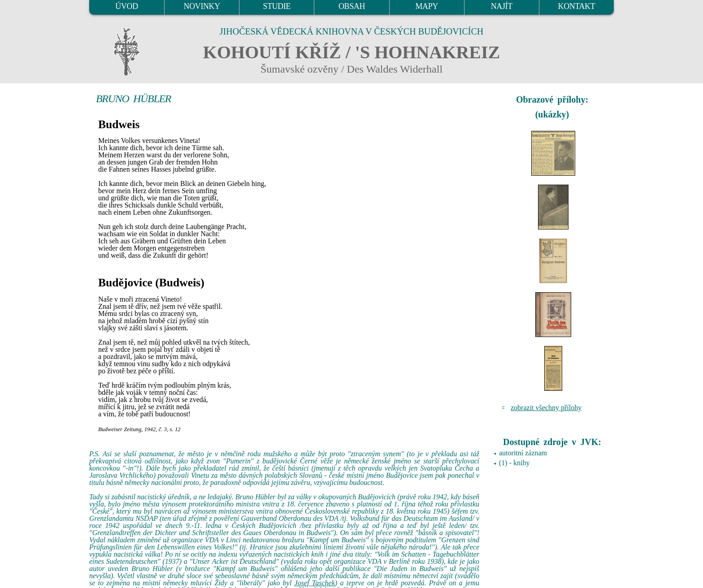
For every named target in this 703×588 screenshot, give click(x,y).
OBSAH (352, 6)
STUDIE (277, 6)
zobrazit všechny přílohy (546, 408)
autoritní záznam (523, 453)
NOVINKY (202, 6)
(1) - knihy (514, 463)
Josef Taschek (315, 583)
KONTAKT (577, 6)
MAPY (426, 6)
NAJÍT (502, 6)
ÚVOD (126, 6)
